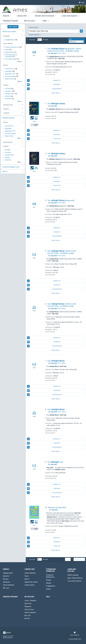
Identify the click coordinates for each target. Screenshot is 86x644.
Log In (83, 2)
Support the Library (31, 582)
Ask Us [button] (5, 171)
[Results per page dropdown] (40, 40)
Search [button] (7, 20)
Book (7, 50)
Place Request (44, 89)
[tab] (13, 31)
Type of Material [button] (8, 43)
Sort (70, 39)
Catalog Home (8, 573)
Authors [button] (6, 65)
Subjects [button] (6, 85)
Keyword (6, 576)
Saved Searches (9, 585)
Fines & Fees (29, 609)
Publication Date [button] (8, 105)
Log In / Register (30, 601)
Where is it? (44, 80)
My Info (27, 618)
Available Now (10, 40)
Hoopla (49, 580)
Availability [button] (6, 36)
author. (58, 53)
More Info (44, 85)
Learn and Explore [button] (72, 570)
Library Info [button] (23, 20)
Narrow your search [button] (9, 32)
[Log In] (80, 2)
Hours (27, 576)
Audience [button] (6, 109)
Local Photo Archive (74, 581)
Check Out (44, 546)
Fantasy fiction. (10, 94)
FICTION (8, 89)
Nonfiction (8, 99)
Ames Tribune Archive (75, 578)
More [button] (66, 21)
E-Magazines (51, 586)
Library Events (29, 585)
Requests (28, 606)
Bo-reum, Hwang (10, 76)
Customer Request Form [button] (11, 167)
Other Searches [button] (8, 142)
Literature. (8, 91)
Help (48, 597)
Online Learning (73, 575)
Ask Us (27, 579)
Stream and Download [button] (45, 20)
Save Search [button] (13, 27)
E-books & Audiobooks (50, 576)
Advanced (6, 582)
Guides (48, 589)
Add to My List (56, 93)
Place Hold (44, 139)
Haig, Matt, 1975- (10, 74)
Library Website (30, 573)
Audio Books (9, 52)
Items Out (28, 604)
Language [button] (6, 113)
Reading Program (10, 597)
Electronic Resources (12, 47)
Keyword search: (34, 27)
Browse (6, 579)
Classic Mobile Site (75, 639)
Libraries (8, 96)
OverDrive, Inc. (10, 69)
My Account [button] (29, 597)
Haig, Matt (8, 71)
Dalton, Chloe (9, 79)
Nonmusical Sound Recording (11, 56)
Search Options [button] (35, 35)
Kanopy (49, 583)
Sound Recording (11, 59)
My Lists (6, 588)
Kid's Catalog (75, 634)
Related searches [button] (9, 118)
